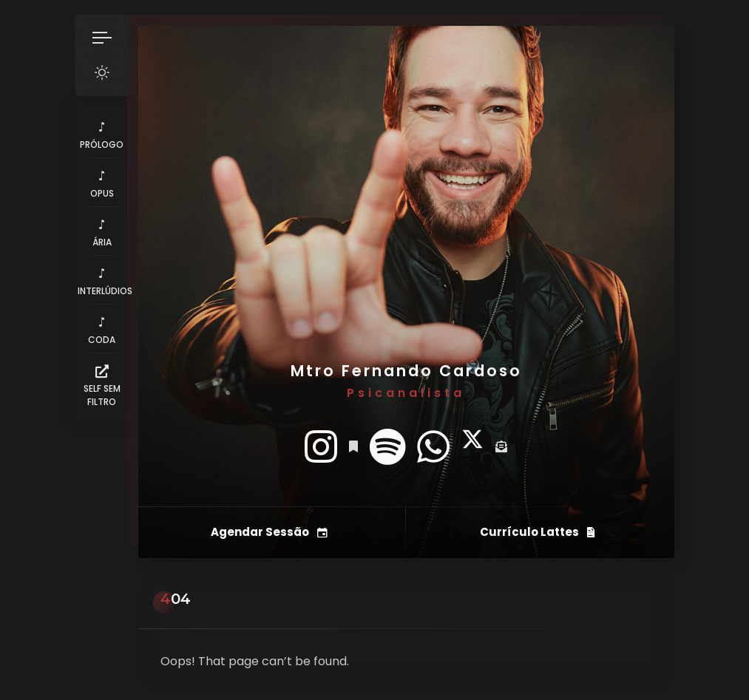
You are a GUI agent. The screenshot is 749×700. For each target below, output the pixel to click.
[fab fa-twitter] (472, 447)
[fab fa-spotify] (387, 447)
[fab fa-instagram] (321, 447)
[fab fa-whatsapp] (433, 447)
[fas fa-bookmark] (353, 447)
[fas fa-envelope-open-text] (501, 447)
